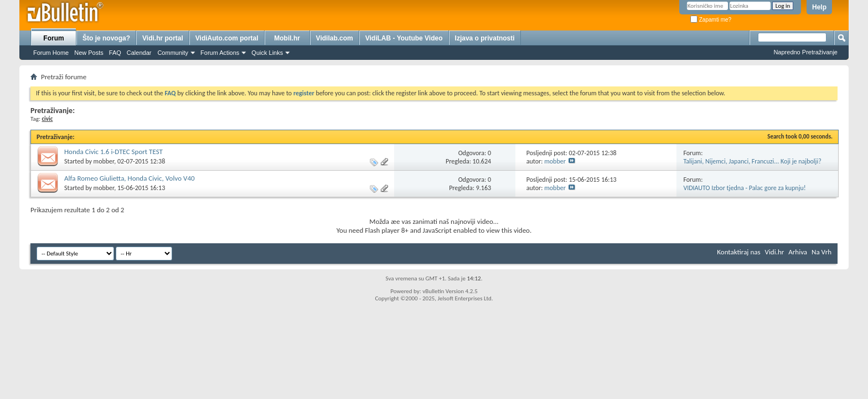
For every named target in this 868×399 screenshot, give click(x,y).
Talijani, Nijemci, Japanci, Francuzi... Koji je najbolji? (752, 161)
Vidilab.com (335, 38)
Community (173, 53)
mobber (104, 161)
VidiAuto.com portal (227, 38)
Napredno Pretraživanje (805, 52)
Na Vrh (821, 252)
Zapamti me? (711, 20)
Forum (53, 38)
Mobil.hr (287, 38)
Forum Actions (220, 53)
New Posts (89, 53)
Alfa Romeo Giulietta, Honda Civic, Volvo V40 (130, 178)
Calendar (139, 53)
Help (819, 7)
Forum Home (51, 53)
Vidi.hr (775, 252)
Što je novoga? (106, 38)
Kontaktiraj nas (738, 252)
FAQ (115, 53)
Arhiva (798, 252)
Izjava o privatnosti (485, 38)
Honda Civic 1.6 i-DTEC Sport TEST (113, 152)
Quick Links (267, 53)
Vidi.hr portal (163, 38)
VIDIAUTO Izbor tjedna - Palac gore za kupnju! (744, 188)
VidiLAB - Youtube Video (404, 38)
